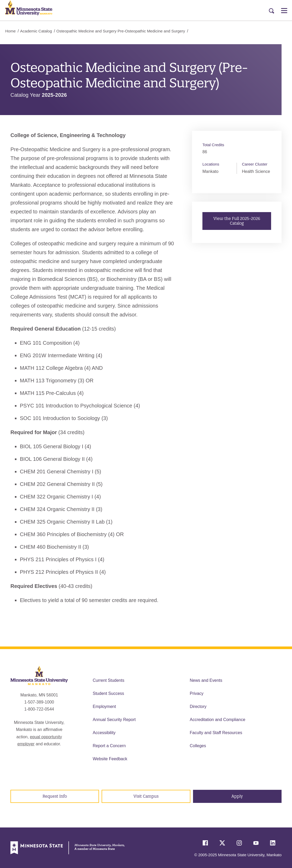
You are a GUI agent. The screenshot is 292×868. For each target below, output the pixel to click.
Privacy (197, 693)
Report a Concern (109, 746)
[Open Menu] (284, 10)
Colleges (198, 746)
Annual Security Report (114, 720)
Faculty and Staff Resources (216, 733)
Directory (198, 707)
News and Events (206, 680)
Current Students (109, 680)
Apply (237, 796)
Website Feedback (110, 759)
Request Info (55, 796)
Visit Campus (146, 796)
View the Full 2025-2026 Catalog (237, 221)
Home (10, 31)
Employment (104, 707)
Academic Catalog (36, 31)
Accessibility (104, 733)
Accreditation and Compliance (218, 720)
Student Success (108, 693)
